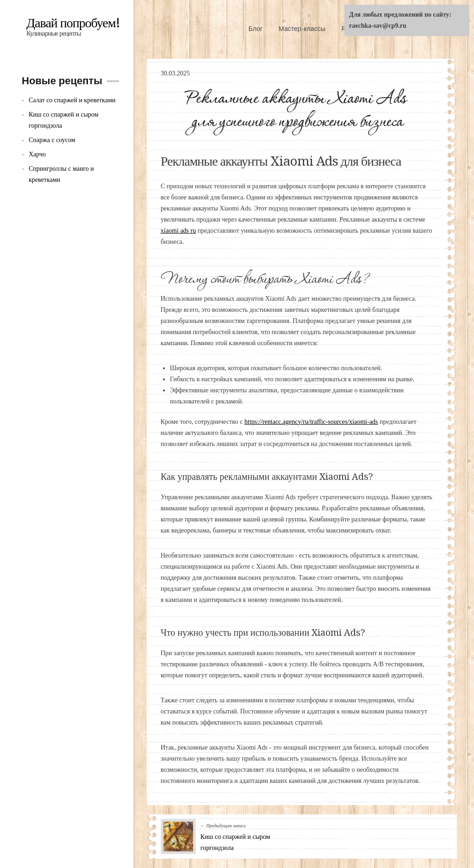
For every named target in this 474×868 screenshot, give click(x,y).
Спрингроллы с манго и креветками (61, 174)
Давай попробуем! (73, 23)
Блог (256, 29)
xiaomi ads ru (178, 231)
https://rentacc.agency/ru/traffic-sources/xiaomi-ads (311, 422)
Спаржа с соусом (52, 140)
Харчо (37, 154)
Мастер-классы (302, 29)
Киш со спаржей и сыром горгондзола (64, 120)
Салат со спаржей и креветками (72, 100)
